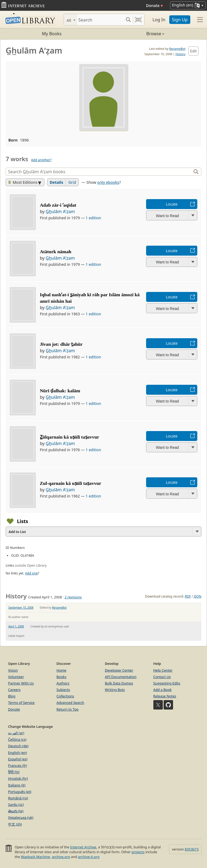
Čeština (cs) (17, 739)
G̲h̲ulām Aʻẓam (60, 211)
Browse (134, 34)
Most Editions (23, 182)
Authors (63, 683)
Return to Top (68, 709)
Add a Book (163, 690)
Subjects (63, 690)
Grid (72, 182)
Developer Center (119, 670)
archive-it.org (89, 857)
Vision (13, 670)
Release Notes (165, 696)
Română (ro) (18, 798)
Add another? (41, 160)
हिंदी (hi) (14, 772)
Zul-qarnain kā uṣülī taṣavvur (71, 483)
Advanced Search (70, 703)
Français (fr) (18, 765)
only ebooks (108, 182)
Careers (14, 690)
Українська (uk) (21, 817)
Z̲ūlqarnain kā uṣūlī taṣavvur (70, 437)
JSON (198, 596)
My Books (52, 34)
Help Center (163, 670)
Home (61, 670)
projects (138, 852)
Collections (65, 696)
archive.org (61, 857)
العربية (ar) (16, 733)
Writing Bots (115, 690)
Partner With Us (21, 683)
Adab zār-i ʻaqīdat (58, 205)
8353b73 (192, 849)
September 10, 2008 (21, 608)
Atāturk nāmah (56, 252)
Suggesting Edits (167, 683)
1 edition (94, 218)
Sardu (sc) (16, 805)
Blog (12, 696)
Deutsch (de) (18, 746)
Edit (193, 51)
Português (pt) (20, 792)
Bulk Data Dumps (119, 683)
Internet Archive (83, 847)
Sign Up (180, 20)
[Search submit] (128, 20)
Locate (172, 204)
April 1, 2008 (16, 626)
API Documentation (121, 677)
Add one (31, 573)
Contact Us (162, 677)
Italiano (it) (17, 785)
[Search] (100, 20)
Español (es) (18, 759)
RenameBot (177, 49)
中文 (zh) (15, 824)
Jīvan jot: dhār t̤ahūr (61, 344)
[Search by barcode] (138, 20)
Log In (159, 20)
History (180, 54)
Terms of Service (21, 703)
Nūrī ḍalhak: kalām (60, 391)
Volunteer (16, 677)
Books (62, 677)
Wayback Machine (36, 857)
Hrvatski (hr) (18, 778)
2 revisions (73, 597)
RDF (188, 596)
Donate (155, 6)
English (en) (18, 753)
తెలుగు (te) (16, 811)
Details (57, 182)
